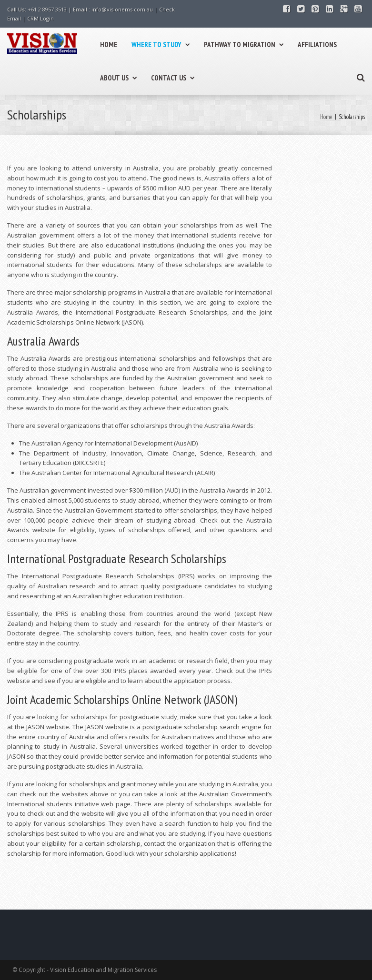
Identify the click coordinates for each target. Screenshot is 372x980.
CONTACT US (173, 78)
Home (326, 117)
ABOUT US (118, 78)
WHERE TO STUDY (161, 45)
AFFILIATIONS (317, 45)
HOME (109, 45)
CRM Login (40, 18)
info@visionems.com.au (122, 9)
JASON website (48, 727)
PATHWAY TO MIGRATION (244, 45)
